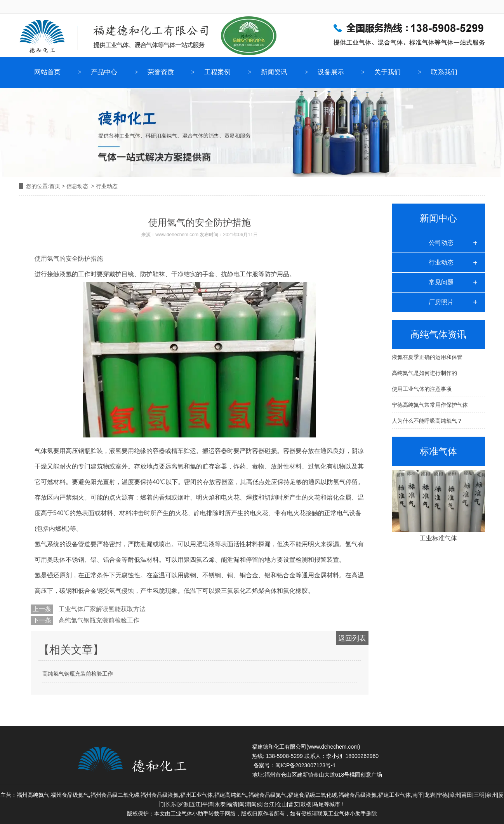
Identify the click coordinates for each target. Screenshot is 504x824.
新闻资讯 (274, 72)
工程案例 (217, 72)
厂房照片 (441, 302)
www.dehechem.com (177, 235)
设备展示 (331, 72)
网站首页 (47, 72)
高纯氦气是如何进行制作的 (424, 373)
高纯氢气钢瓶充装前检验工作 (98, 620)
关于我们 (388, 72)
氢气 (53, 259)
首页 (55, 186)
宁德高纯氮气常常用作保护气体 (430, 405)
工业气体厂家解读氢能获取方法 (101, 609)
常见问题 (441, 282)
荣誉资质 (161, 72)
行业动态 (441, 262)
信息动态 (77, 186)
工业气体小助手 (347, 814)
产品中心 (104, 72)
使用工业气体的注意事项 (422, 389)
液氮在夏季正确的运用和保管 (427, 357)
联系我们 (444, 72)
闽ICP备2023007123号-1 (306, 765)
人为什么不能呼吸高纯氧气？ (427, 421)
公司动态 (441, 243)
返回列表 (352, 638)
